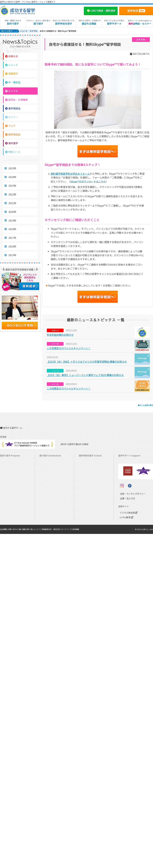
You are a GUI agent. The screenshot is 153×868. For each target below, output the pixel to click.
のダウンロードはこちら (88, 182)
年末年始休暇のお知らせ (60, 335)
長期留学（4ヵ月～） (11, 464)
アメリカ (84, 460)
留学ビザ (124, 479)
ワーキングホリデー (10, 474)
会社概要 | (4, 565)
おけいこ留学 (7, 493)
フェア (10, 126)
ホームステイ (7, 483)
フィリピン (85, 493)
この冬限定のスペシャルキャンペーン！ (69, 349)
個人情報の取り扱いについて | (34, 565)
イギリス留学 (47, 479)
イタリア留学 (47, 512)
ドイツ (83, 516)
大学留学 (5, 521)
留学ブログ (125, 483)
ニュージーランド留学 (51, 474)
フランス (84, 502)
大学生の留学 (7, 516)
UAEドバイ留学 (48, 531)
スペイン (84, 512)
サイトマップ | (74, 565)
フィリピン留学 (48, 493)
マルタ (83, 488)
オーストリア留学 (49, 526)
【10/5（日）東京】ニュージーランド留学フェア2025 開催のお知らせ (85, 376)
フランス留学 (47, 507)
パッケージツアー (9, 498)
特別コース (13, 152)
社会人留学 (6, 526)
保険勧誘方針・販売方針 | (57, 565)
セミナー (12, 118)
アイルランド (86, 483)
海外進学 (12, 144)
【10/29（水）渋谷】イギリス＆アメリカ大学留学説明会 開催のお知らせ (87, 362)
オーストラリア (87, 469)
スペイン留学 (47, 516)
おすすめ (12, 92)
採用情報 (84, 565)
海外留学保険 (126, 474)
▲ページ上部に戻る (144, 405)
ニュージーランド (88, 474)
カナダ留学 (46, 464)
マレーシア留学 (48, 502)
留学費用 (124, 464)
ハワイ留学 (46, 498)
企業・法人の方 (125, 534)
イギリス (84, 479)
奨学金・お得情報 (16, 100)
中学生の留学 (7, 507)
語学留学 (5, 469)
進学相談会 (13, 109)
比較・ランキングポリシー (130, 530)
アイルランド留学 (49, 483)
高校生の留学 (7, 512)
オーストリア (86, 521)
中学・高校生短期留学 (11, 502)
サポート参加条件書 (129, 493)
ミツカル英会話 (128, 548)
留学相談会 (13, 135)
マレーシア (85, 498)
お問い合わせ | (15, 565)
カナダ (83, 464)
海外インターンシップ (11, 479)
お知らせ (12, 57)
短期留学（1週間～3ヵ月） (13, 460)
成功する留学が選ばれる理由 (72, 442)
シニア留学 (6, 531)
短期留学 (12, 74)
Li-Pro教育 (126, 553)
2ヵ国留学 (6, 488)
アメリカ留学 (47, 460)
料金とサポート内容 (129, 460)
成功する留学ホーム (11, 427)
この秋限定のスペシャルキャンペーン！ (69, 389)
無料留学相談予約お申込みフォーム (70, 174)
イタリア (84, 507)
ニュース (12, 65)
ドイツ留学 (46, 521)
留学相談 (136, 11)
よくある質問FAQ (128, 488)
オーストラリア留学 (50, 469)
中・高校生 (13, 83)
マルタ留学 (46, 488)
